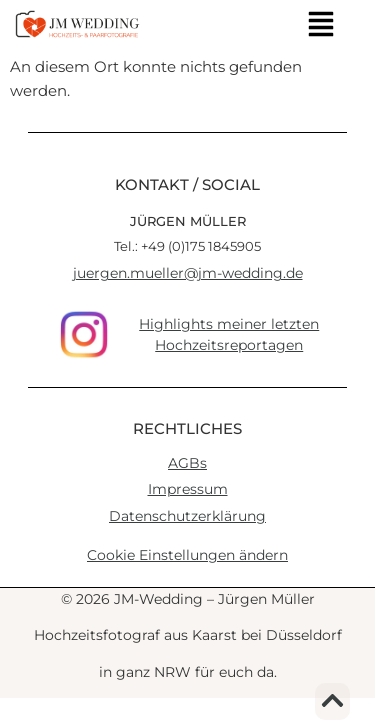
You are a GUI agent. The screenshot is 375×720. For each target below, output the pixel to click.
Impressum (188, 489)
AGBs (187, 463)
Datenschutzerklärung (187, 516)
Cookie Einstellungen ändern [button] (187, 555)
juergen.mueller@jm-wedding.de (188, 273)
